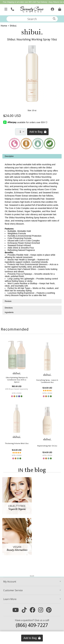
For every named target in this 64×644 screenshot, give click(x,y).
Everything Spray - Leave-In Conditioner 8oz (47, 381)
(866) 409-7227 (32, 625)
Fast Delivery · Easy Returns (48, 2)
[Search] (54, 19)
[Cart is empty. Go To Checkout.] (59, 9)
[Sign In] (52, 9)
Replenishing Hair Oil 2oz (47, 446)
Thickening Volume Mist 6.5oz (17, 443)
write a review (17, 393)
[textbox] (32, 19)
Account (10, 582)
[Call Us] (12, 9)
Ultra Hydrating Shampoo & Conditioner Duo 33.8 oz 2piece (17, 380)
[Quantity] (21, 132)
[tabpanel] (32, 227)
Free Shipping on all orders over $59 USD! (20, 2)
